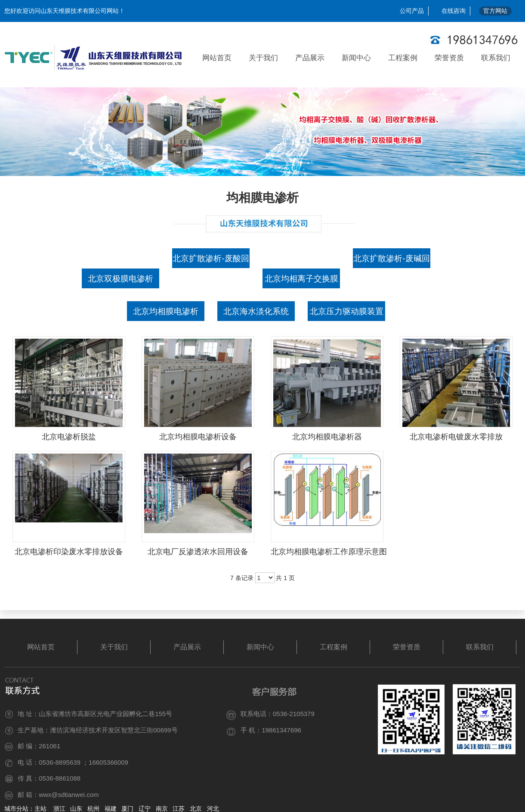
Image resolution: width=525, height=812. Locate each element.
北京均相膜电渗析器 (327, 437)
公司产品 (412, 11)
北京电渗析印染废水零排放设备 (69, 552)
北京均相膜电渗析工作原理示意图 (329, 552)
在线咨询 (454, 11)
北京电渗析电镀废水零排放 (456, 437)
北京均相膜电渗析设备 (198, 437)
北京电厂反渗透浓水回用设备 (198, 552)
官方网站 (495, 11)
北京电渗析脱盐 (69, 437)
